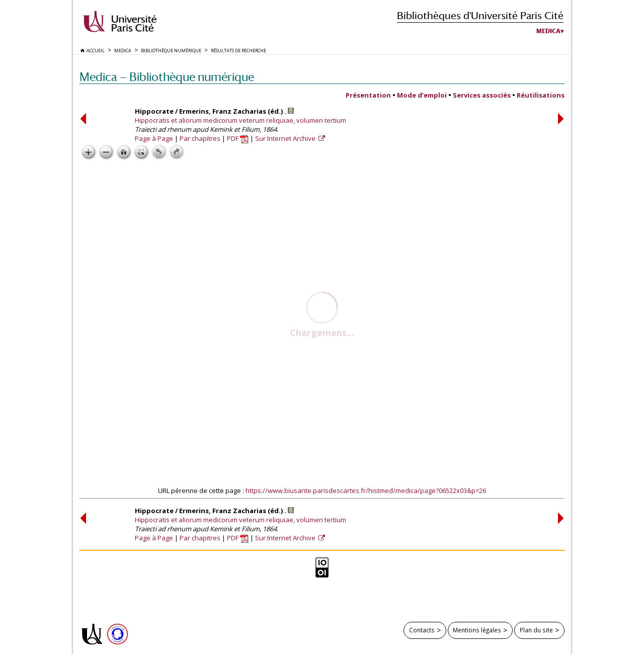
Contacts (422, 630)
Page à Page (154, 138)
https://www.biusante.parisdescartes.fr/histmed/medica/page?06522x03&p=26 (366, 490)
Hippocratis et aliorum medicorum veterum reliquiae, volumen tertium (240, 120)
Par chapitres (200, 138)
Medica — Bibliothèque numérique (167, 77)
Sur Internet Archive (286, 138)
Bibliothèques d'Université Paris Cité (480, 15)
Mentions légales (477, 630)
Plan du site (536, 630)
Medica (548, 31)
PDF (238, 138)
